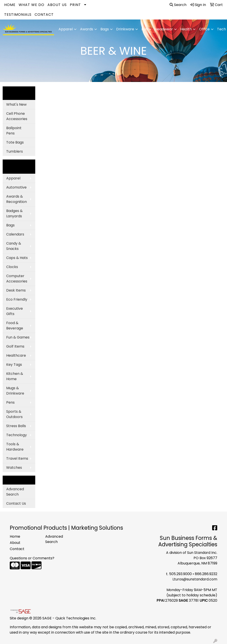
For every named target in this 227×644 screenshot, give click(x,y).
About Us (57, 5)
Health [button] (186, 29)
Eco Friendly (17, 299)
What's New (16, 104)
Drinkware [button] (125, 29)
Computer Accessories (17, 279)
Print (75, 5)
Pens (10, 402)
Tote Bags (15, 142)
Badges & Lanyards (14, 213)
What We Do (31, 5)
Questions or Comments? (32, 558)
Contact (44, 15)
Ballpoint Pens (14, 131)
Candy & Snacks (14, 246)
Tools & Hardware (15, 447)
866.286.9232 (206, 574)
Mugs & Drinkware (15, 391)
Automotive (16, 187)
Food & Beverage (15, 326)
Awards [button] (87, 29)
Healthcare (16, 355)
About (15, 543)
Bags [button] (105, 29)
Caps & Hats (17, 258)
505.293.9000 (180, 574)
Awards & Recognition (17, 199)
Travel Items (17, 458)
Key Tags (14, 365)
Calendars (15, 234)
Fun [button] (145, 29)
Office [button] (204, 29)
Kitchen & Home (15, 376)
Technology (17, 435)
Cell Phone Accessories (17, 116)
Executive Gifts (15, 311)
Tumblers (15, 151)
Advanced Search (15, 492)
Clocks (12, 267)
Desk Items (16, 290)
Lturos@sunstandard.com (195, 579)
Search (178, 5)
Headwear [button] (164, 29)
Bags (10, 225)
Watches (14, 468)
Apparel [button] (66, 29)
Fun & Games (18, 337)
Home (10, 5)
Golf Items (15, 346)
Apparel (13, 178)
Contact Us (16, 503)
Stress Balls (16, 426)
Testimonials (18, 15)
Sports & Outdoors (14, 414)
